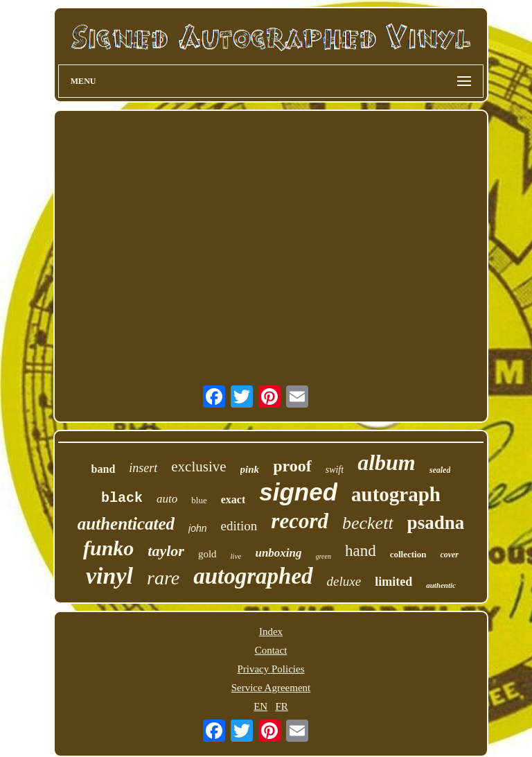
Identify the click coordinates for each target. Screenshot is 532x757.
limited (393, 582)
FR (281, 706)
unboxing (278, 553)
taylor (166, 551)
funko (108, 548)
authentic (441, 585)
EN (260, 706)
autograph (396, 494)
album (387, 462)
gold (207, 554)
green (323, 556)
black (122, 498)
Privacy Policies (271, 669)
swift (335, 470)
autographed (253, 576)
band (104, 469)
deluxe (344, 581)
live (236, 556)
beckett (368, 523)
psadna (436, 523)
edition (239, 526)
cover (449, 555)
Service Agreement (271, 688)
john (197, 528)
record (300, 521)
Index (271, 632)
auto (167, 499)
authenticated (126, 524)
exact (233, 499)
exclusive (198, 467)
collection (408, 554)
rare (163, 578)
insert (143, 468)
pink (250, 469)
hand (361, 551)
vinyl (109, 576)
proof (292, 466)
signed (298, 492)
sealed (440, 470)
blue (199, 500)
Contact (271, 650)
